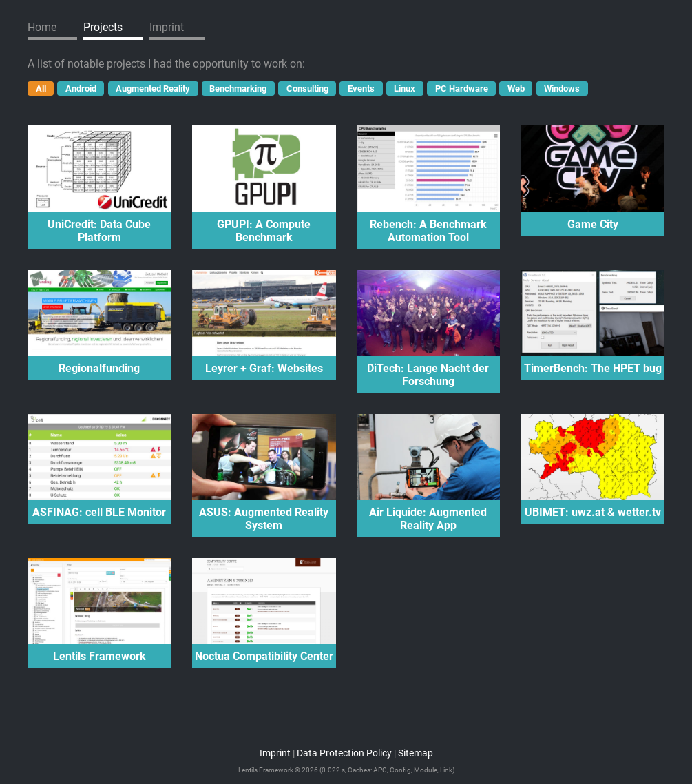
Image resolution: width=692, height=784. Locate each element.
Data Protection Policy (344, 753)
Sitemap (416, 753)
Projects (103, 27)
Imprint (167, 27)
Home (42, 27)
